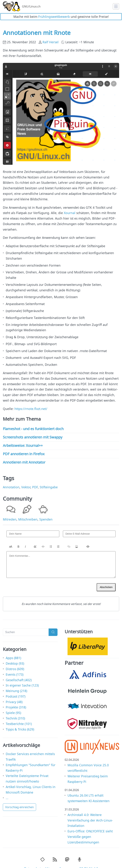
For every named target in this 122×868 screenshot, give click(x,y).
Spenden (46, 512)
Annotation (11, 480)
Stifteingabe (49, 480)
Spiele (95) (13, 705)
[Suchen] (26, 625)
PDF (35, 480)
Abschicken (106, 580)
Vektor (26, 480)
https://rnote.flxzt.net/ (31, 401)
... (7, 790)
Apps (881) (13, 650)
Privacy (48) (14, 694)
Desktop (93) (15, 656)
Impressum (68, 861)
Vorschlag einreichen (19, 800)
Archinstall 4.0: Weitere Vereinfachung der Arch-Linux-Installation (90, 813)
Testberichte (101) (19, 716)
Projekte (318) (16, 700)
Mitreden (10, 512)
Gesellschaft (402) (19, 672)
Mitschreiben (28, 512)
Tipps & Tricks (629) (20, 722)
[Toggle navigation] (116, 6)
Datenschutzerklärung (40, 861)
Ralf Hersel (51, 34)
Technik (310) (15, 711)
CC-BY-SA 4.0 (89, 861)
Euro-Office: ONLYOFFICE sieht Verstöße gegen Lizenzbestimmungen (90, 829)
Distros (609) (15, 661)
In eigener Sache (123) (22, 678)
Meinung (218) (16, 683)
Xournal (70, 205)
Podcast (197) (16, 689)
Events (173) (15, 667)
